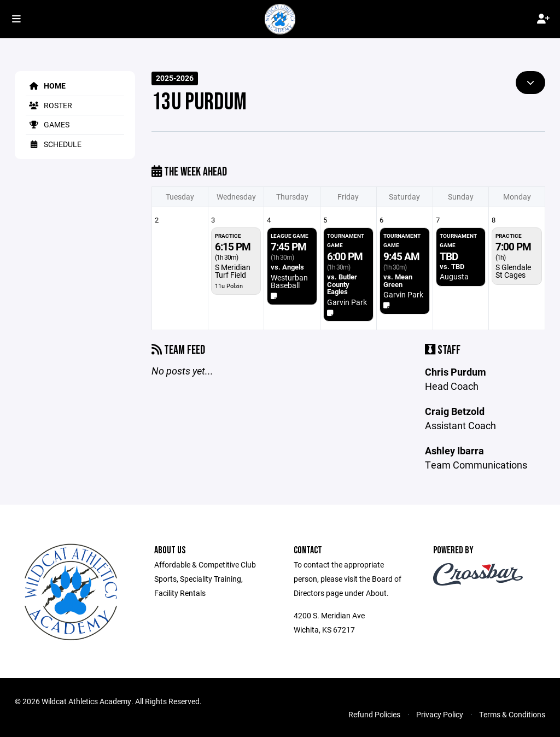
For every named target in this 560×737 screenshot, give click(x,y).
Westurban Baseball (289, 281)
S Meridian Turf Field (233, 271)
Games (48, 124)
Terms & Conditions (512, 714)
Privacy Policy (440, 714)
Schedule (54, 144)
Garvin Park (347, 302)
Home (46, 86)
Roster (49, 105)
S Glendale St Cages (513, 271)
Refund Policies (374, 714)
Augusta (454, 276)
